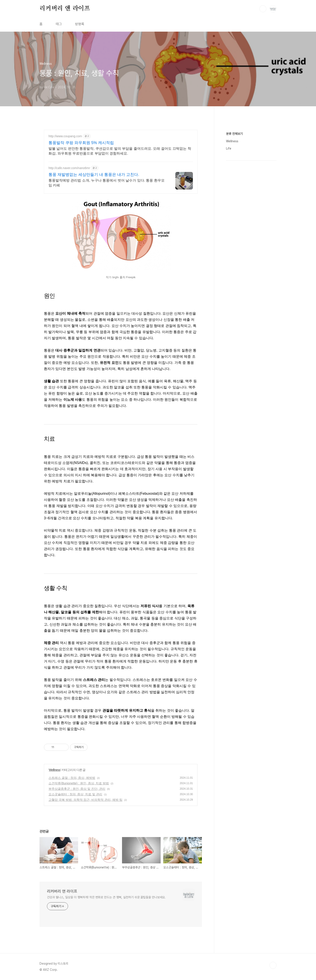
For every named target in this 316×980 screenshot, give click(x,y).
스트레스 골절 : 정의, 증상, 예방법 (72, 778)
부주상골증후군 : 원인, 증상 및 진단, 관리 (77, 789)
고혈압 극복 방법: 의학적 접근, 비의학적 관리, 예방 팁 (85, 800)
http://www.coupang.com (65, 136)
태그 (59, 24)
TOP (273, 965)
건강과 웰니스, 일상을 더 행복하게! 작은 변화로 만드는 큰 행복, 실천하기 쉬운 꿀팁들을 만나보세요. (106, 897)
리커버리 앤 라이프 (65, 9)
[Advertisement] (251, 193)
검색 (263, 9)
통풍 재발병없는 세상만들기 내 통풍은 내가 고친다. (94, 175)
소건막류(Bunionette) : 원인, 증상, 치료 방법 (79, 783)
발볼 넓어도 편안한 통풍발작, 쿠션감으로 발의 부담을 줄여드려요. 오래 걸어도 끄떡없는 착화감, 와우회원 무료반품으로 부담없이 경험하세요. (120, 151)
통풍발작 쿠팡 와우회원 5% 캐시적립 (81, 143)
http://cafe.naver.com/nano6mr (69, 168)
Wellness (55, 770)
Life (229, 280)
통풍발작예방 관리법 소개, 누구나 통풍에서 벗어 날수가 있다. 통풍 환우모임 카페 (107, 183)
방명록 (80, 24)
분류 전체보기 (234, 265)
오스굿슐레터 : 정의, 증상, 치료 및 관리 (75, 794)
